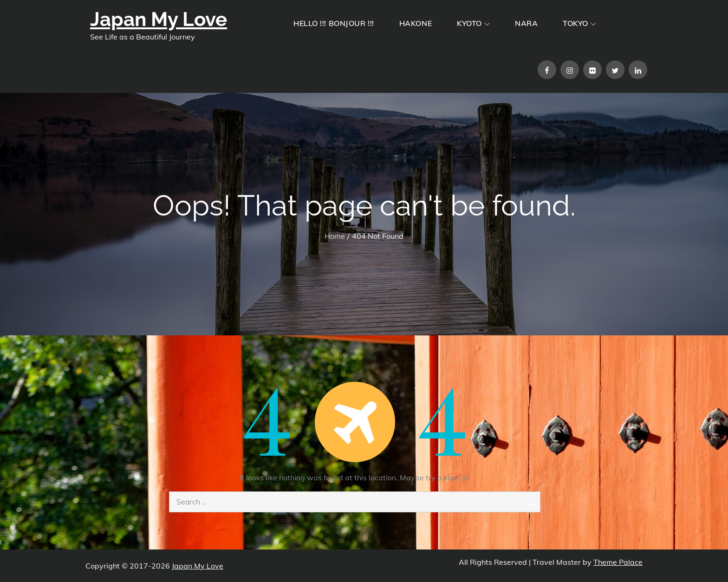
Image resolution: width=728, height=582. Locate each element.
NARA (526, 23)
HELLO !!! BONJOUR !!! (334, 23)
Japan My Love (159, 19)
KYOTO (473, 23)
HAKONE (416, 23)
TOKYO (579, 23)
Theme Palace (618, 562)
